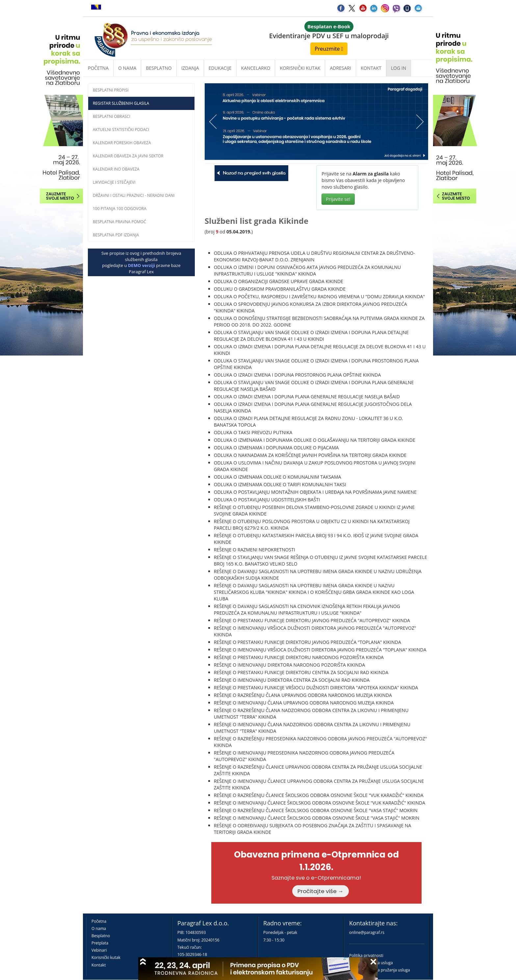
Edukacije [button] (220, 68)
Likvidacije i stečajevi (114, 182)
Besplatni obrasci (112, 116)
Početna (98, 68)
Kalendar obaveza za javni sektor (128, 156)
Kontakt (99, 965)
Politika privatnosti (366, 955)
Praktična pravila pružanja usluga (380, 970)
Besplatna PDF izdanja (116, 235)
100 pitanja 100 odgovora (120, 209)
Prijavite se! (338, 199)
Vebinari (99, 950)
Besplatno (159, 68)
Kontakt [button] (371, 68)
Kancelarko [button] (256, 68)
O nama (127, 68)
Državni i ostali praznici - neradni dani (134, 195)
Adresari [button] (340, 68)
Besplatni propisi (111, 90)
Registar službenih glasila (121, 103)
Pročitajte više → (321, 891)
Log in (399, 68)
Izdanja (190, 68)
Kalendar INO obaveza (116, 169)
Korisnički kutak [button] (300, 68)
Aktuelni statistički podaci (121, 130)
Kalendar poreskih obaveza (122, 143)
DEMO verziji (142, 265)
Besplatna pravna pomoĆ (119, 222)
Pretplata (100, 943)
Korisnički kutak (106, 957)
